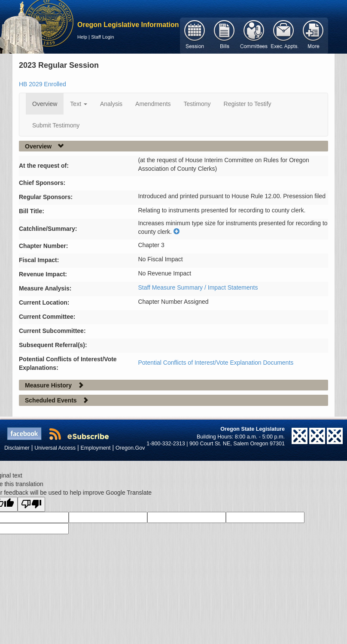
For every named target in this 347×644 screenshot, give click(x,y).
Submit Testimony (56, 125)
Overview (45, 104)
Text (79, 104)
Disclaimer (17, 448)
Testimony (197, 104)
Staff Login (102, 37)
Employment (96, 448)
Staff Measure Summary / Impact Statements (198, 287)
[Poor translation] (31, 504)
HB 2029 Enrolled (43, 84)
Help (82, 37)
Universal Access (55, 448)
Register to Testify (248, 104)
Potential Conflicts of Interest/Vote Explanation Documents (216, 363)
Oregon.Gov (130, 448)
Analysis (111, 104)
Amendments (153, 104)
